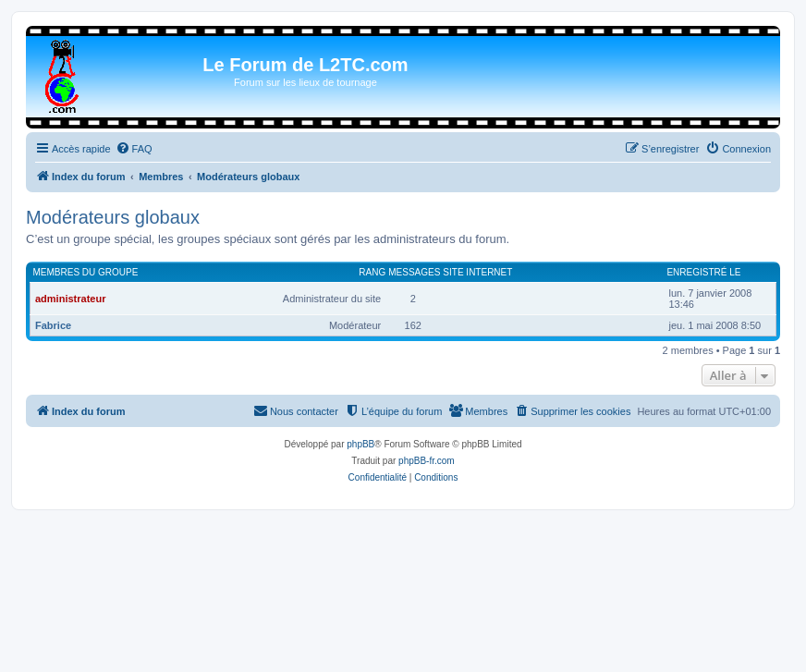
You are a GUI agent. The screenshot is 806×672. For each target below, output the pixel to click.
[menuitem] (134, 149)
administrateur (70, 299)
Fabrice (53, 325)
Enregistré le (703, 272)
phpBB (360, 444)
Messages (414, 272)
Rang (372, 272)
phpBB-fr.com (427, 461)
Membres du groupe (86, 272)
